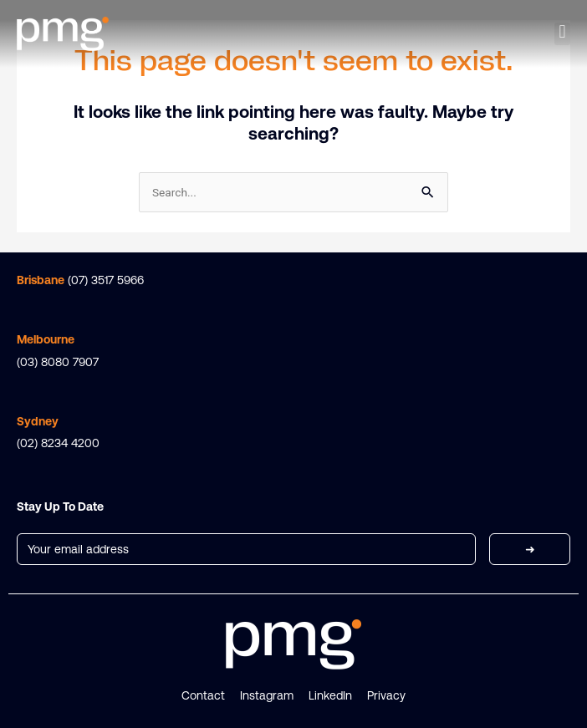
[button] (562, 34)
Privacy (386, 695)
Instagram (267, 695)
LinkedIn (330, 695)
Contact (203, 695)
